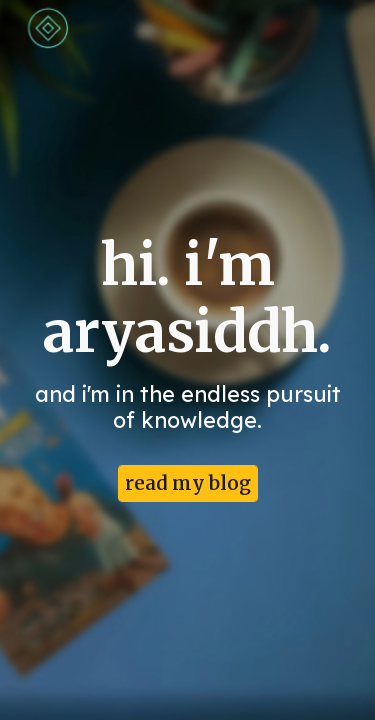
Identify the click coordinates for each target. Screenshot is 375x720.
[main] (188, 342)
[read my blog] (188, 484)
